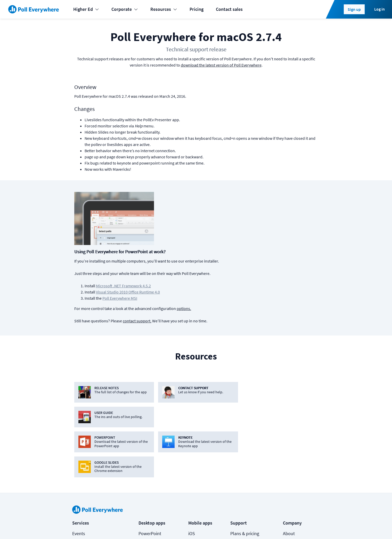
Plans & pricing (245, 426)
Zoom (144, 488)
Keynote (146, 437)
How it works (243, 447)
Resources (164, 9)
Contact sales (229, 9)
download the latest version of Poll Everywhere (221, 65)
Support (238, 457)
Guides (237, 478)
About (289, 426)
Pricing (197, 9)
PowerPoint (150, 426)
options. (266, 251)
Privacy (144, 527)
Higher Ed (86, 9)
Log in (379, 9)
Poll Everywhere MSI (202, 241)
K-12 (76, 447)
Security (291, 457)
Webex (145, 478)
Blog (287, 437)
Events (79, 426)
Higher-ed (82, 457)
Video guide (242, 488)
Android (196, 437)
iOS (192, 426)
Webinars (239, 499)
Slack (144, 468)
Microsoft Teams (154, 457)
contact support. (220, 264)
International (85, 468)
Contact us (306, 527)
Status (78, 527)
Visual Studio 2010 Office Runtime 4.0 (210, 235)
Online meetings (88, 488)
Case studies (243, 468)
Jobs (288, 447)
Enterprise (82, 478)
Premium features (248, 437)
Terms (124, 527)
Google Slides (152, 447)
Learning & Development (96, 437)
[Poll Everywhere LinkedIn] (275, 527)
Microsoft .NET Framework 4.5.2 (206, 228)
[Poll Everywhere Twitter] (285, 527)
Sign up (354, 9)
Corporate (125, 9)
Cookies (103, 527)
